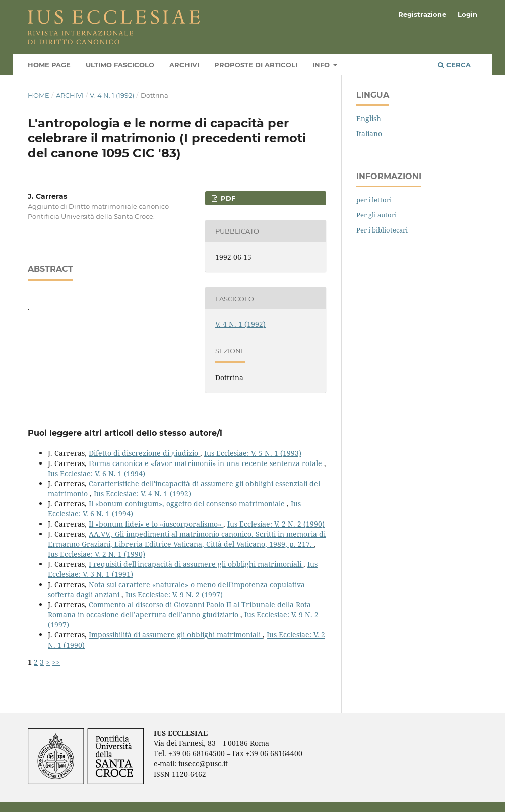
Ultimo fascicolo (120, 65)
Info (322, 65)
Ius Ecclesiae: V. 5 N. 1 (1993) (253, 453)
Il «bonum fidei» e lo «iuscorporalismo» (156, 524)
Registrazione (422, 14)
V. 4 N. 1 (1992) (112, 95)
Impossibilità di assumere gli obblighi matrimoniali (176, 635)
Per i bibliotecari (382, 230)
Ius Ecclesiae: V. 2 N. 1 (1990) (97, 554)
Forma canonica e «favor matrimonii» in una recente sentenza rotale (206, 463)
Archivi (184, 65)
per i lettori (374, 200)
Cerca (454, 65)
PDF (227, 198)
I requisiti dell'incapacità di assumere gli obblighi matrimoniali (196, 564)
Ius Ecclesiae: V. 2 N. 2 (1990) (276, 524)
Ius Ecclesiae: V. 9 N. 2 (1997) (174, 594)
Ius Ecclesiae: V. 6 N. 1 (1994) (97, 473)
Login (467, 14)
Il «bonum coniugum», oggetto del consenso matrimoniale (188, 504)
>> (56, 662)
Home (39, 95)
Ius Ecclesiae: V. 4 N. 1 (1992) (142, 494)
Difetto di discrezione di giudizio (144, 453)
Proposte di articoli (256, 65)
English (369, 118)
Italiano (369, 133)
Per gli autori (376, 215)
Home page (49, 65)
